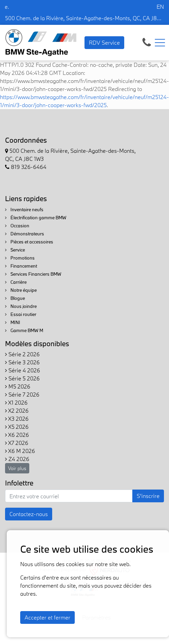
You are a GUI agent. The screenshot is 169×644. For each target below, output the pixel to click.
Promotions (20, 258)
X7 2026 (17, 443)
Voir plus (17, 468)
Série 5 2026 (22, 378)
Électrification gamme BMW (36, 218)
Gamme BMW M (24, 330)
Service (15, 250)
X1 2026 (16, 402)
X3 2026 (17, 419)
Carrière (16, 282)
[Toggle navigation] (160, 43)
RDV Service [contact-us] (104, 42)
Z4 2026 (17, 459)
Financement (21, 266)
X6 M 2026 (20, 451)
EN (160, 7)
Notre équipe (21, 290)
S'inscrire (148, 496)
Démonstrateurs (25, 234)
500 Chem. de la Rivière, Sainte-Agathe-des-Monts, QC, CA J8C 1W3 (84, 18)
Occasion (17, 226)
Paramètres (96, 617)
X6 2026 (17, 435)
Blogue (15, 298)
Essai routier (21, 314)
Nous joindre (21, 306)
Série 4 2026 (23, 370)
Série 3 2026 (22, 362)
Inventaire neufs (24, 210)
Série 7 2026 (22, 394)
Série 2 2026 (22, 354)
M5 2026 (18, 386)
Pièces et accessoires (29, 242)
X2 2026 (17, 410)
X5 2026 (17, 427)
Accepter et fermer (47, 617)
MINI (13, 322)
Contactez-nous (29, 514)
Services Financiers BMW (33, 274)
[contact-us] (147, 42)
